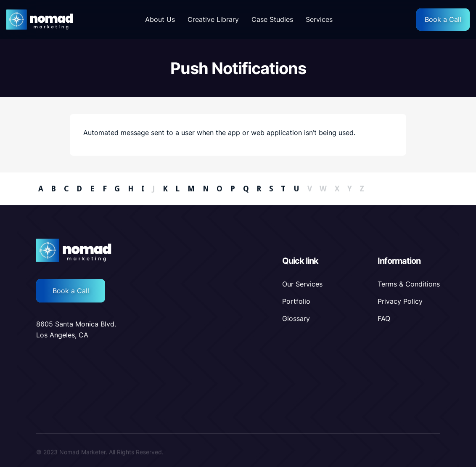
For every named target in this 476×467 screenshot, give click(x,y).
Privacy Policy (400, 301)
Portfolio (296, 301)
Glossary (296, 318)
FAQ (384, 318)
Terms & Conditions (409, 284)
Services (319, 19)
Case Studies (272, 19)
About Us (160, 19)
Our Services (302, 284)
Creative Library (213, 19)
